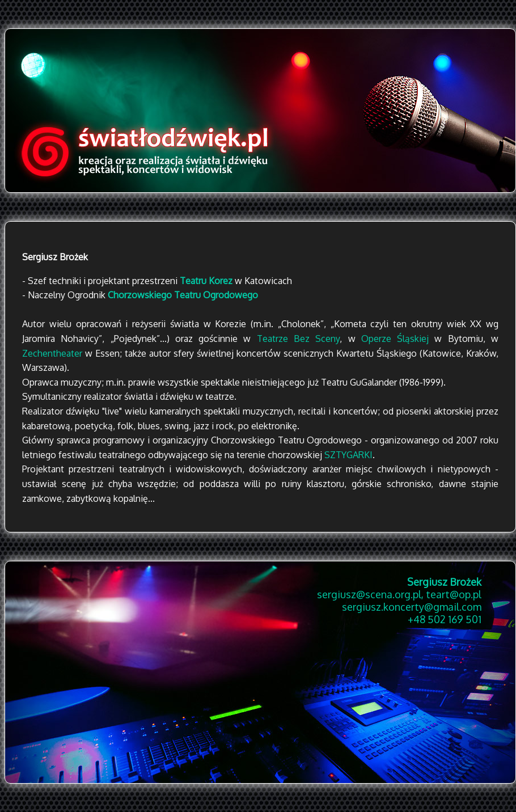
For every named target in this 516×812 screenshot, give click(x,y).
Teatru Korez (206, 281)
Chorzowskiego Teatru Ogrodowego (183, 295)
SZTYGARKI (348, 455)
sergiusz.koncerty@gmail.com (412, 607)
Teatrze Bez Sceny (299, 339)
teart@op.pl (454, 594)
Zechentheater (52, 353)
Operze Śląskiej (395, 339)
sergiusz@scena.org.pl (369, 594)
